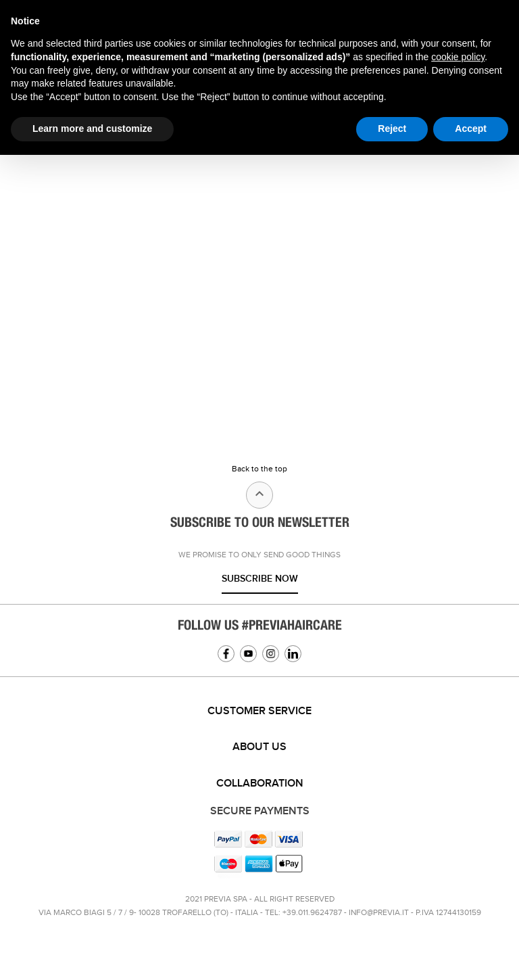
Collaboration (260, 784)
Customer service (259, 711)
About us (259, 747)
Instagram (271, 654)
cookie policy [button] (458, 57)
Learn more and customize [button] (92, 129)
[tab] (259, 711)
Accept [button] (471, 129)
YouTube (248, 654)
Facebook (226, 654)
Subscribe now (260, 579)
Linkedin (293, 654)
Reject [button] (392, 129)
